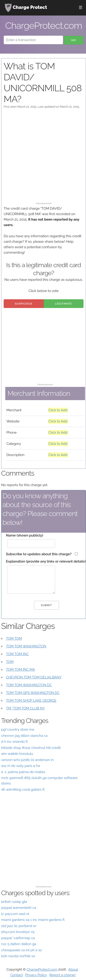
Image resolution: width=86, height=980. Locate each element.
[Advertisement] (43, 158)
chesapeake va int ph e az (22, 950)
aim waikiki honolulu (17, 754)
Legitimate (63, 304)
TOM (10, 662)
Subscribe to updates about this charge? (39, 554)
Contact (17, 975)
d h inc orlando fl (14, 742)
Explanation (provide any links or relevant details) (46, 561)
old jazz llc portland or (19, 926)
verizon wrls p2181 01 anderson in (27, 760)
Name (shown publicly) (25, 535)
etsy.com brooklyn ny (18, 932)
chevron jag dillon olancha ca (24, 736)
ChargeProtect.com (42, 970)
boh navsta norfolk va (18, 956)
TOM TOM (14, 639)
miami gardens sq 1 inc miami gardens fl (33, 920)
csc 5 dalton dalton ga (19, 944)
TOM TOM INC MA (20, 670)
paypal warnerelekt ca (19, 908)
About (73, 970)
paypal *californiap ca (18, 938)
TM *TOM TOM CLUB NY (25, 708)
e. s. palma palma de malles (23, 772)
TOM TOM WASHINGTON (26, 646)
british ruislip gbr (14, 902)
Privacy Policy (36, 975)
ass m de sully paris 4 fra (21, 766)
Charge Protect (26, 8)
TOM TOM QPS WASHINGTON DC (33, 693)
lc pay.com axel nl (15, 914)
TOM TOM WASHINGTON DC (29, 685)
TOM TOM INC (17, 654)
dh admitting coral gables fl (23, 790)
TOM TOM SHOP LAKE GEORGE (31, 701)
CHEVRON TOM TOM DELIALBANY (34, 677)
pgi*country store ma (18, 730)
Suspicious (24, 304)
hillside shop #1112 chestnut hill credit (31, 748)
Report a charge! (62, 975)
